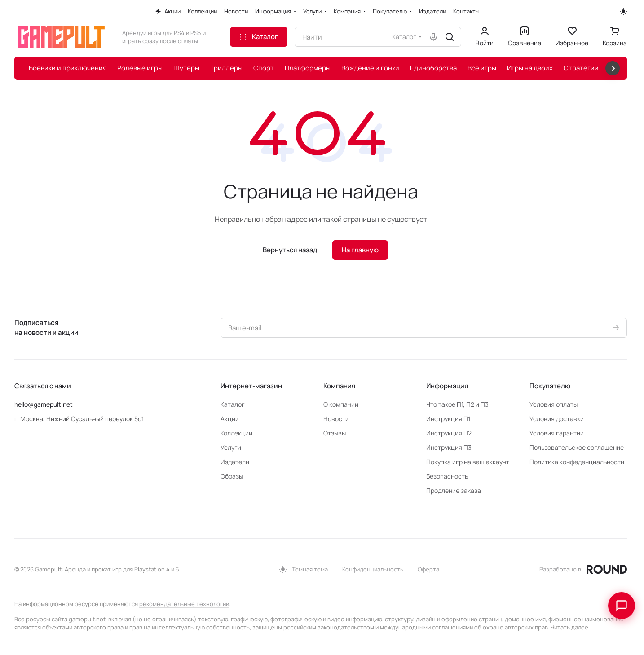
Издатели (235, 462)
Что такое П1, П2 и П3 (457, 404)
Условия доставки (557, 419)
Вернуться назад (290, 250)
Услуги (231, 447)
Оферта (428, 569)
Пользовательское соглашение (577, 447)
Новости (336, 419)
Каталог (233, 404)
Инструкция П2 (449, 433)
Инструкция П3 (449, 447)
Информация (447, 386)
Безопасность (447, 476)
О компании (341, 404)
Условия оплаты (554, 404)
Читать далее (569, 627)
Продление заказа (454, 490)
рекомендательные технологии (184, 604)
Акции (230, 419)
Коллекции (236, 433)
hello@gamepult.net (44, 404)
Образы (232, 476)
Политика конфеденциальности (577, 462)
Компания (339, 386)
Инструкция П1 (448, 419)
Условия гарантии (557, 433)
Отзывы (335, 433)
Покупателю (550, 386)
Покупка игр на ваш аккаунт (468, 462)
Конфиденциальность (373, 569)
